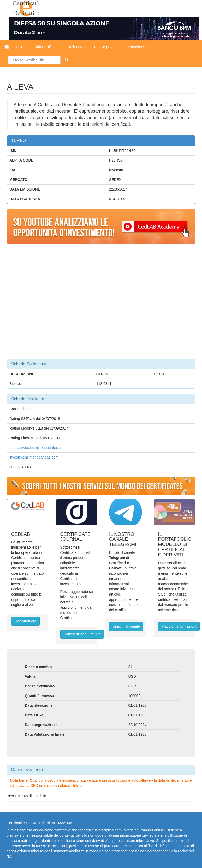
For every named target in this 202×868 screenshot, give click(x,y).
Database (138, 47)
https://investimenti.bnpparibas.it (35, 448)
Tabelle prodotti (108, 47)
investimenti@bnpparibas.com (34, 457)
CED (22, 47)
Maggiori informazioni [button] (179, 626)
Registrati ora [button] (25, 621)
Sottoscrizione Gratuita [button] (82, 634)
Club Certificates (47, 47)
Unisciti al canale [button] (126, 626)
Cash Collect (77, 47)
